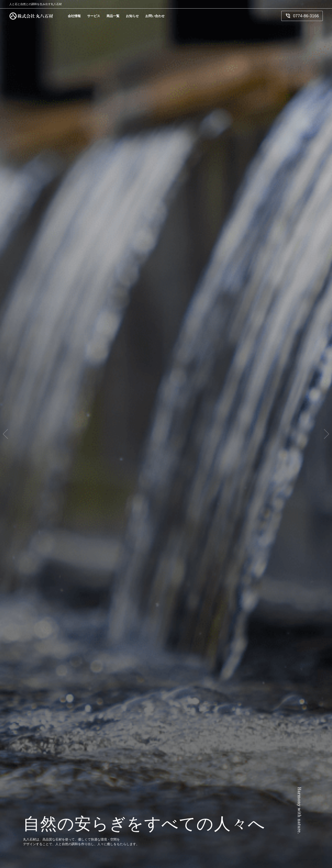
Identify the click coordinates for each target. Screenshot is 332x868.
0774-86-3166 (302, 16)
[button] (5, 434)
